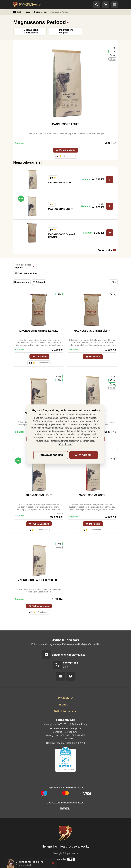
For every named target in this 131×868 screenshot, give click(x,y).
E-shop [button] (64, 705)
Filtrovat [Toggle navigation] (39, 282)
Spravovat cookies (51, 455)
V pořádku (84, 455)
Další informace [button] (64, 711)
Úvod (28, 12)
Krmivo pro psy (41, 12)
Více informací (65, 444)
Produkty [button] (64, 698)
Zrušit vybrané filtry (26, 273)
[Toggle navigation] (97, 5)
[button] (68, 22)
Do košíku (39, 357)
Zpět (17, 12)
